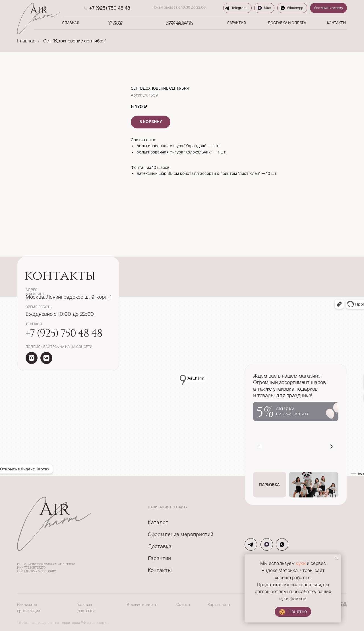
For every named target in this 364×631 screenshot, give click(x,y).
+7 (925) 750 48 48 (110, 8)
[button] (270, 485)
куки (301, 563)
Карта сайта (219, 605)
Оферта (183, 605)
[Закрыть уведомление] (337, 559)
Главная (26, 41)
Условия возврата (143, 605)
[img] (32, 358)
